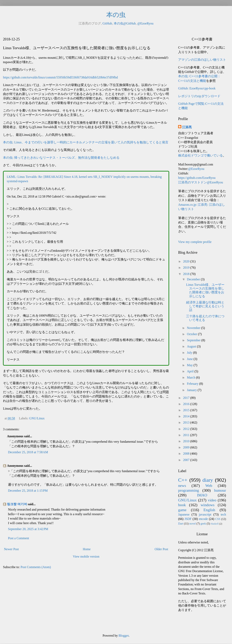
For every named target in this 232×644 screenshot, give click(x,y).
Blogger (124, 636)
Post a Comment (19, 538)
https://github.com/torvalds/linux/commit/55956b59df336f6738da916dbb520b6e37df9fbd (60, 77)
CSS (218, 519)
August (192, 346)
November (194, 328)
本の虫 (116, 15)
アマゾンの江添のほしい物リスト (202, 60)
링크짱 (12, 504)
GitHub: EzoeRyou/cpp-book (197, 88)
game (182, 510)
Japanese (184, 514)
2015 (187, 410)
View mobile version (86, 556)
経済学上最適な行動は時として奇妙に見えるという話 (205, 306)
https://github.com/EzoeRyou (197, 178)
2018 (187, 274)
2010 (187, 441)
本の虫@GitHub (125, 23)
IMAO (202, 495)
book (182, 505)
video (212, 500)
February (193, 384)
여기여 (22, 504)
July (190, 353)
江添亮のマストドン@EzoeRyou (201, 182)
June (190, 359)
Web (209, 486)
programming (189, 490)
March (192, 377)
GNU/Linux (37, 418)
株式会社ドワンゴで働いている (200, 155)
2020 (187, 261)
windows (208, 505)
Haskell (215, 524)
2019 (187, 268)
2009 (187, 447)
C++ (183, 480)
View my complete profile (195, 242)
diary (208, 480)
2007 (187, 460)
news (182, 486)
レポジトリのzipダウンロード (199, 96)
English (209, 510)
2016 (187, 404)
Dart (181, 524)
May (190, 365)
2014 (187, 416)
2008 (187, 454)
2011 (187, 435)
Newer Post (11, 549)
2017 (187, 398)
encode (203, 519)
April (191, 371)
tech (223, 514)
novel (193, 524)
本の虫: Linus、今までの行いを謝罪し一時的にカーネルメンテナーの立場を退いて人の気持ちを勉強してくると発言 (86, 142)
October (193, 334)
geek (203, 524)
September (194, 340)
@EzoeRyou (145, 23)
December (194, 279)
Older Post (161, 549)
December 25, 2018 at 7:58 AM (28, 452)
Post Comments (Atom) (36, 567)
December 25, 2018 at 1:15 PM (28, 491)
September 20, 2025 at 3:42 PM (28, 529)
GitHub (107, 23)
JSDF (188, 519)
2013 (187, 422)
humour (220, 490)
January (192, 390)
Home (87, 549)
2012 (187, 429)
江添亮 (187, 127)
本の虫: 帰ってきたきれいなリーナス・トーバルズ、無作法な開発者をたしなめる (61, 158)
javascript (205, 514)
